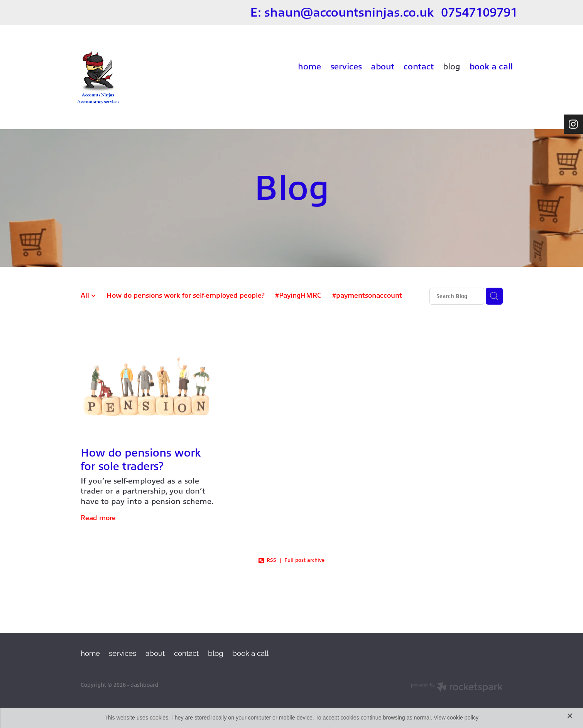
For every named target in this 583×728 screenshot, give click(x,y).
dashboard (144, 685)
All (86, 295)
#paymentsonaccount (367, 295)
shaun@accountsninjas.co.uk (349, 13)
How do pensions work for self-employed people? (186, 295)
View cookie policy (456, 718)
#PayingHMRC (298, 295)
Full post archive (304, 560)
